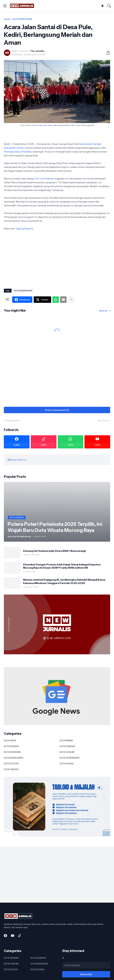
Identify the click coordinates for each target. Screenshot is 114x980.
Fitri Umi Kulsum (44, 178)
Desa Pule (43, 125)
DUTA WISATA (11, 769)
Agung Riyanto (25, 228)
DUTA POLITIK (11, 764)
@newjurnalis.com (17, 460)
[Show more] (71, 300)
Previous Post (13, 421)
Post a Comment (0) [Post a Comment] (57, 410)
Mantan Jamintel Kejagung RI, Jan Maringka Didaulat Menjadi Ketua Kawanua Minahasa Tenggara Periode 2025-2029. (64, 581)
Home (7, 19)
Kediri (50, 125)
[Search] (109, 6)
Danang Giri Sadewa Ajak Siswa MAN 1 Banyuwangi (54, 551)
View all (103, 311)
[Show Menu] (5, 6)
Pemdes (26, 152)
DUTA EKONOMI (12, 752)
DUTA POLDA (11, 969)
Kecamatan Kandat (90, 144)
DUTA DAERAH (67, 746)
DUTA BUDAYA (11, 746)
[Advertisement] (57, 261)
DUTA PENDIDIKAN (70, 758)
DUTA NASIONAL (39, 964)
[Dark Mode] (102, 6)
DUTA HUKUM (67, 752)
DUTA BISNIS (66, 740)
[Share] (107, 53)
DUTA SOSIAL (67, 764)
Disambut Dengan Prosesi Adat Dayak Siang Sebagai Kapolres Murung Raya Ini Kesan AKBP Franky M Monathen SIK (62, 566)
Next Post (103, 421)
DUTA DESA (10, 740)
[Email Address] (86, 965)
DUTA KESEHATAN (23, 19)
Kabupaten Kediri (14, 148)
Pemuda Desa (12, 152)
